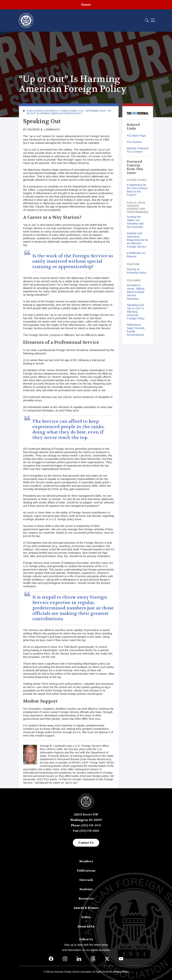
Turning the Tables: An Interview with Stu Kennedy (135, 222)
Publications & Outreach (42, 111)
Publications (69, 111)
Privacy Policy (121, 972)
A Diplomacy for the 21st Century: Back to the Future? (137, 190)
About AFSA (86, 927)
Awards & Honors (86, 908)
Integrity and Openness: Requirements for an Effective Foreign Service (137, 240)
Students (86, 889)
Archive (134, 142)
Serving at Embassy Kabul (136, 271)
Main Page (136, 136)
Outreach (86, 880)
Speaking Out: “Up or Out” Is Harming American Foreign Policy (136, 312)
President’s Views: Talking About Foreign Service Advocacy (136, 292)
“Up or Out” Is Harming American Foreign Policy (69, 112)
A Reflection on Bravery (136, 255)
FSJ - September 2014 (92, 111)
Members (86, 861)
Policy (86, 917)
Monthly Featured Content (138, 150)
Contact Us (86, 843)
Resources (86, 899)
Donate (86, 5)
